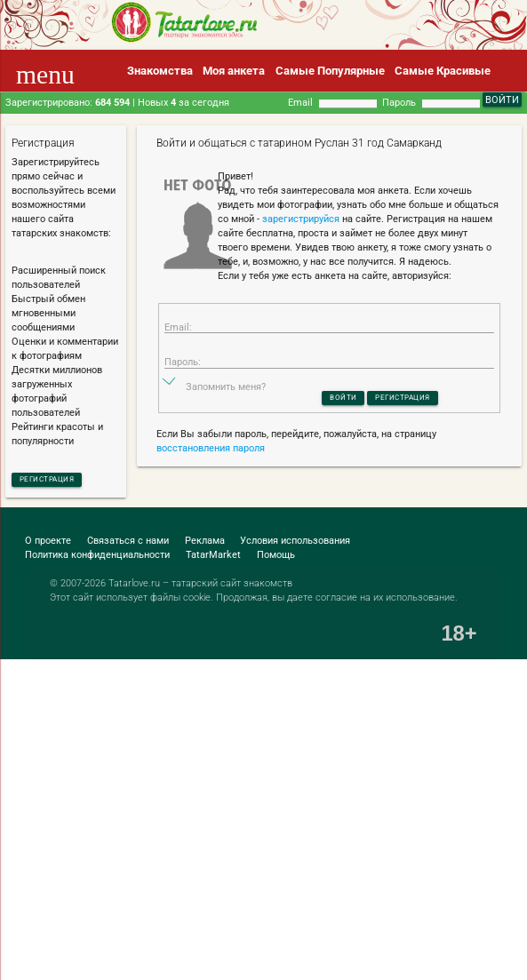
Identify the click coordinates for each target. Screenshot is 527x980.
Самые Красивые (443, 71)
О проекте (48, 545)
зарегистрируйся (301, 219)
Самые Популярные (330, 71)
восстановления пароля (211, 469)
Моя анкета (234, 71)
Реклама (205, 545)
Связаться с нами (128, 545)
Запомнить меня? (226, 403)
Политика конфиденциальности (97, 559)
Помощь (276, 559)
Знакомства (160, 71)
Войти (332, 415)
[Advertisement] (219, 751)
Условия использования (295, 545)
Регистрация (59, 481)
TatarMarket (213, 559)
